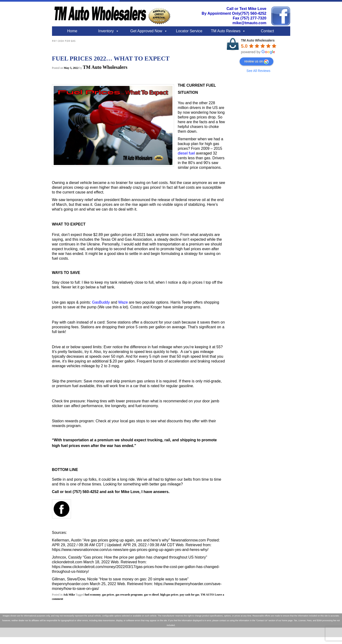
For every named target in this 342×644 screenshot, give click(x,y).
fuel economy (93, 595)
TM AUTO (207, 595)
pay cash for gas (190, 595)
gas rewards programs (129, 595)
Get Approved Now (146, 31)
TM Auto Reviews (226, 31)
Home (72, 31)
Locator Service (189, 31)
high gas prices (169, 595)
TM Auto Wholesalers (105, 67)
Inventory (106, 31)
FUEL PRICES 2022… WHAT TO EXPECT (111, 59)
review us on (257, 62)
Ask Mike (69, 595)
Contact (267, 31)
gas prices (108, 595)
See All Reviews (258, 71)
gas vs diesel (152, 595)
